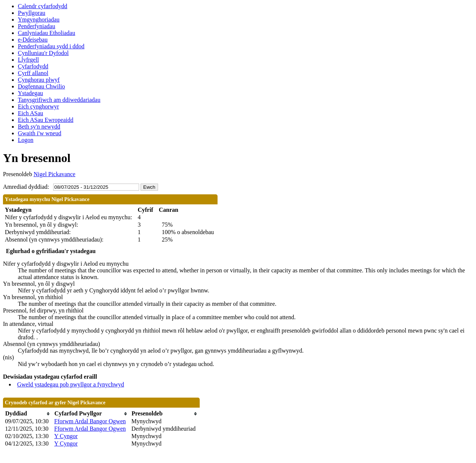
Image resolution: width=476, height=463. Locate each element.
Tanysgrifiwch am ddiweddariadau (59, 100)
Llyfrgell (28, 60)
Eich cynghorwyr (38, 106)
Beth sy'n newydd (39, 127)
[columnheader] (28, 414)
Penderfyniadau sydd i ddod (51, 46)
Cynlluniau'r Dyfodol (43, 53)
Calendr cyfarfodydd (43, 6)
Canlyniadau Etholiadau (46, 33)
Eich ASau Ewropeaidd (46, 120)
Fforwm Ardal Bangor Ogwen (90, 421)
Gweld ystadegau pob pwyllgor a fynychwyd (71, 384)
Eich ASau (30, 113)
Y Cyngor (66, 436)
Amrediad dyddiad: (26, 187)
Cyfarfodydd (33, 66)
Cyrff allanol (33, 73)
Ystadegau (30, 93)
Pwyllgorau (32, 13)
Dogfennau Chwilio (41, 86)
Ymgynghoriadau (39, 20)
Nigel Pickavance (54, 174)
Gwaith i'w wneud (40, 133)
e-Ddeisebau (33, 40)
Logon (26, 140)
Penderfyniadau (36, 26)
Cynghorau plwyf (39, 80)
